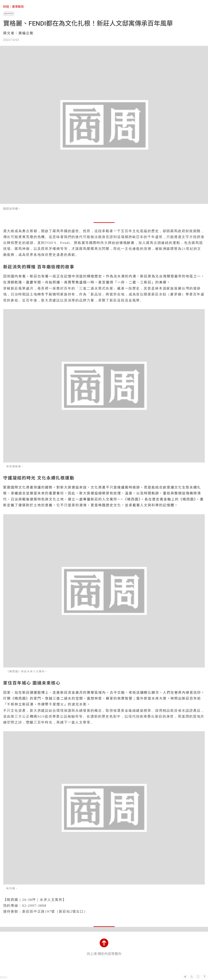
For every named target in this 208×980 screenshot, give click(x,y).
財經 (6, 7)
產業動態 (18, 7)
